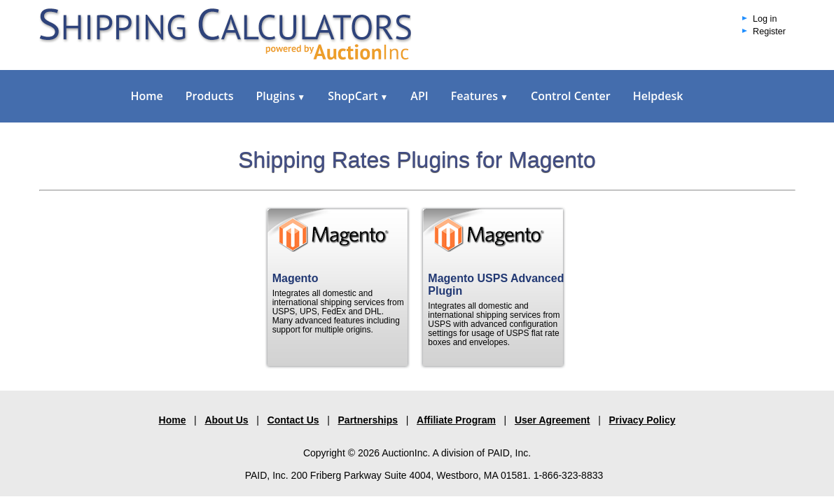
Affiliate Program (456, 420)
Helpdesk (658, 96)
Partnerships (368, 420)
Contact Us (293, 420)
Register (769, 31)
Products (210, 96)
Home (147, 96)
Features (480, 96)
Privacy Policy (642, 420)
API (419, 96)
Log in (765, 19)
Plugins (280, 96)
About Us (226, 420)
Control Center (571, 96)
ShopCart (358, 96)
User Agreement (552, 420)
